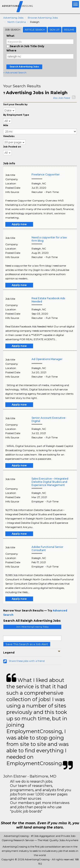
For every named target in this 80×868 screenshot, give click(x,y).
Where (11, 50)
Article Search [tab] (35, 30)
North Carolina (17, 22)
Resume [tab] (69, 30)
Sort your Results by (15, 104)
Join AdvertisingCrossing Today (32, 627)
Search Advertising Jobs (24, 67)
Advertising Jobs (13, 18)
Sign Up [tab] (55, 30)
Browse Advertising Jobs (43, 18)
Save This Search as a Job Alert (27, 644)
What (10, 36)
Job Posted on (12, 147)
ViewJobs (9, 136)
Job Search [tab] (13, 30)
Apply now (19, 224)
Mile (6, 125)
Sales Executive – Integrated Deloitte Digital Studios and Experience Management (50, 482)
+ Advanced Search (15, 72)
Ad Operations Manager (47, 359)
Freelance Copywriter (46, 174)
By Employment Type (16, 115)
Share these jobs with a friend (27, 661)
